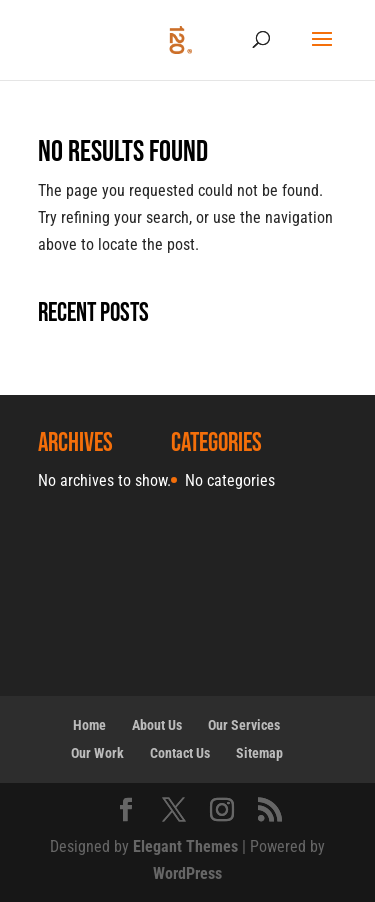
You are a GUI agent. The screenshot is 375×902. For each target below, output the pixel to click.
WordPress (187, 873)
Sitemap (259, 753)
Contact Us (180, 753)
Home (89, 725)
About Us (157, 725)
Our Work (97, 753)
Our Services (244, 725)
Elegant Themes (185, 846)
